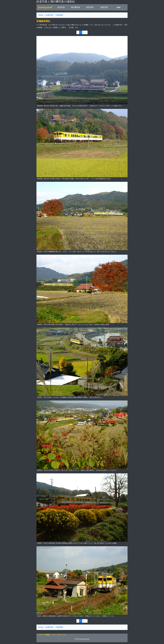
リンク (53, 635)
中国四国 (59, 15)
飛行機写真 (76, 7)
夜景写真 (90, 7)
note (119, 7)
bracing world (45, 7)
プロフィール (61, 635)
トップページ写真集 (43, 635)
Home (41, 15)
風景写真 (104, 7)
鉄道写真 (61, 7)
